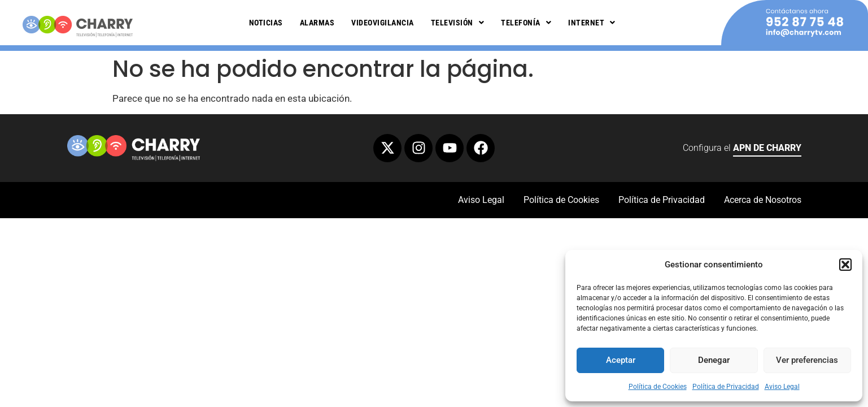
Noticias (266, 23)
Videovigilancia (383, 23)
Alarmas (317, 23)
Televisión (458, 23)
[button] (845, 265)
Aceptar (621, 360)
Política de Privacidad (726, 387)
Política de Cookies (658, 387)
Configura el (742, 150)
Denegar (714, 360)
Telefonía (526, 23)
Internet (592, 23)
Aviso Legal (782, 387)
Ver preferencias (807, 360)
